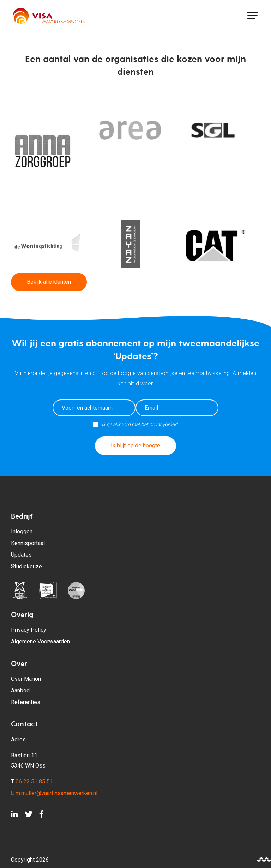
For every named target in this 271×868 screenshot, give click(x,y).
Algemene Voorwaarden (40, 641)
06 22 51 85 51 (34, 781)
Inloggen (22, 531)
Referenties (26, 702)
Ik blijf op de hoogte (135, 445)
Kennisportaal (28, 543)
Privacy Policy (29, 630)
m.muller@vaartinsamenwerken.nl (56, 793)
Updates (21, 555)
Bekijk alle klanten (49, 282)
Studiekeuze (26, 566)
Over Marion (26, 679)
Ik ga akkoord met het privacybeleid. (140, 424)
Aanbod (20, 690)
